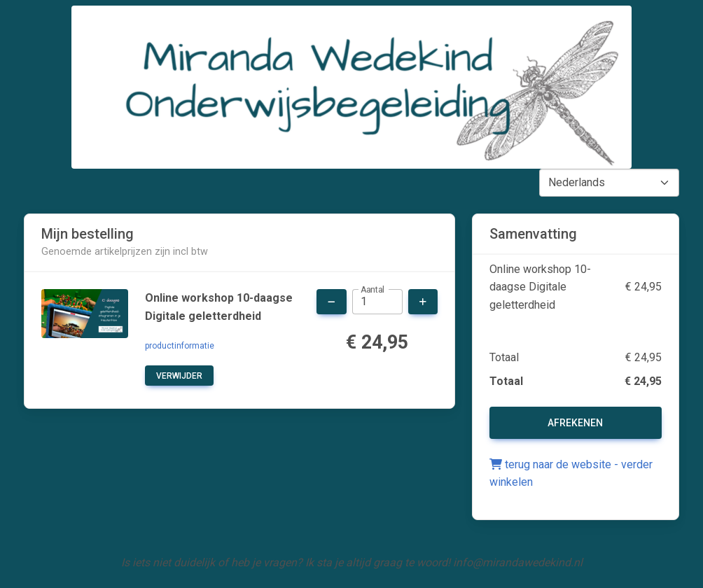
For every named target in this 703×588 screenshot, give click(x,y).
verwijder (179, 376)
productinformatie (180, 346)
